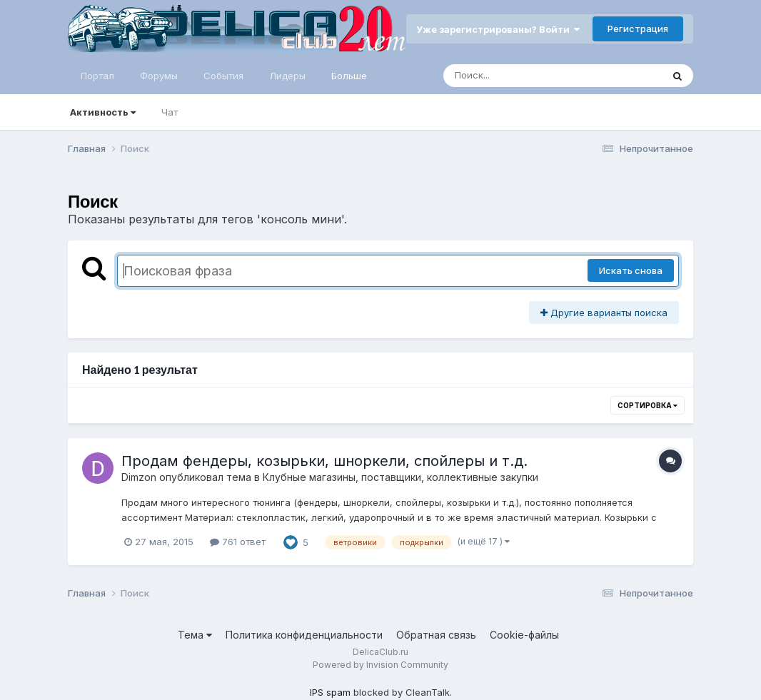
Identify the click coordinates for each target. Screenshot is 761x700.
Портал (97, 76)
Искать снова (631, 270)
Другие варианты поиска (604, 313)
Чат (170, 112)
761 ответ (238, 542)
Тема (195, 635)
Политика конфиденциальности (304, 635)
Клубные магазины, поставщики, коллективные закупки (400, 477)
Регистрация (638, 29)
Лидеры (287, 76)
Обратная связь (436, 635)
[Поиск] (525, 76)
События (223, 76)
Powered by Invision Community (380, 665)
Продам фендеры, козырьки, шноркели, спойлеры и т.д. (324, 461)
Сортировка (647, 405)
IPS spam (330, 692)
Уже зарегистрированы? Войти (498, 29)
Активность (103, 112)
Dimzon (139, 477)
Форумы (159, 76)
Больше (349, 76)
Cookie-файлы (524, 635)
